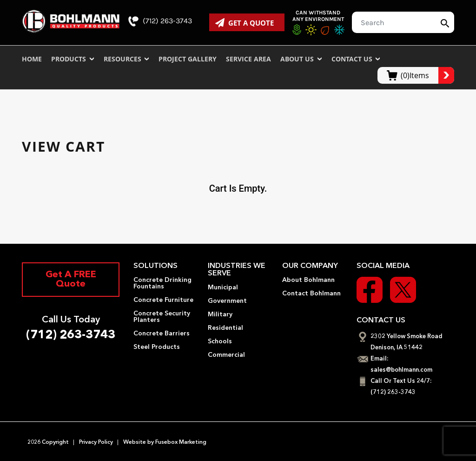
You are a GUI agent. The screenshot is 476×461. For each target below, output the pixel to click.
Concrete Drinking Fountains (162, 283)
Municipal (223, 287)
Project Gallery (188, 59)
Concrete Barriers (162, 334)
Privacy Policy (96, 442)
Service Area (248, 59)
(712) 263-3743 (160, 21)
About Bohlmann (308, 280)
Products (73, 59)
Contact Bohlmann (311, 294)
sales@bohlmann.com (401, 370)
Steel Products (157, 347)
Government (227, 301)
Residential (225, 328)
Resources (127, 59)
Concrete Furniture (163, 300)
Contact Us (356, 59)
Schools (220, 341)
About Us (301, 59)
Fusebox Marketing (180, 442)
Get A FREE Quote (71, 280)
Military (220, 314)
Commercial (226, 355)
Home (32, 59)
